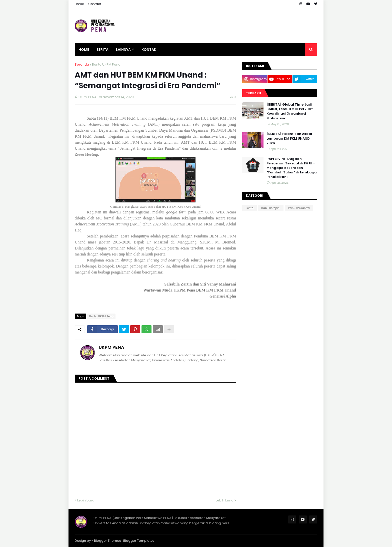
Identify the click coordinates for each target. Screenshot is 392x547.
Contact (95, 4)
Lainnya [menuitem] (123, 50)
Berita (249, 208)
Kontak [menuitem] (149, 50)
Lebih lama (225, 500)
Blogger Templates (139, 541)
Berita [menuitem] (102, 50)
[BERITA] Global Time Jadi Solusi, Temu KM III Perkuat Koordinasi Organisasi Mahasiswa (290, 111)
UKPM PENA (111, 347)
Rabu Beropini (271, 208)
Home (79, 4)
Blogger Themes (107, 541)
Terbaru (253, 93)
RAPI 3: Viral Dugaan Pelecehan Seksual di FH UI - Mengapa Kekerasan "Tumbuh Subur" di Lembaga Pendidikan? (292, 168)
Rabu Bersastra (299, 208)
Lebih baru (86, 500)
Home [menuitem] (84, 50)
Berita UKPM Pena (106, 64)
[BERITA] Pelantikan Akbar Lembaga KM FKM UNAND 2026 (289, 138)
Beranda (82, 64)
